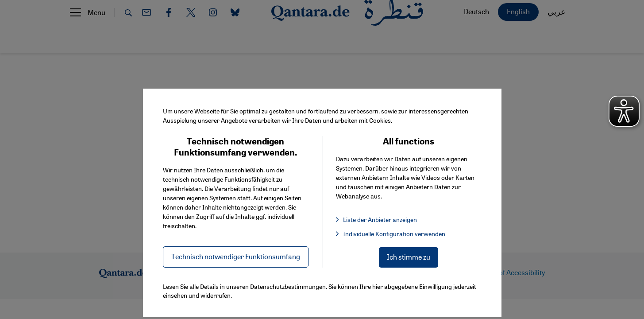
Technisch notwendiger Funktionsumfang (236, 256)
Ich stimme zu (409, 257)
